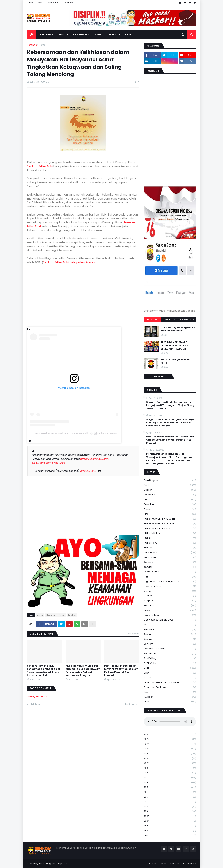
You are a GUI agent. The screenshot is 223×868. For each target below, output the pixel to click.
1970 (170, 835)
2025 (170, 739)
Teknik (170, 678)
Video (170, 702)
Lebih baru (35, 704)
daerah (170, 490)
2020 (170, 763)
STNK (170, 673)
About (40, 3)
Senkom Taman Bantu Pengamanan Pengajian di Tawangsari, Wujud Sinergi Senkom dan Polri (44, 671)
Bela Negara (170, 480)
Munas (170, 591)
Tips (170, 692)
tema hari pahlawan (170, 687)
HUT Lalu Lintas (170, 533)
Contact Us (52, 3)
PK (170, 625)
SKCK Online (170, 663)
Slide (170, 668)
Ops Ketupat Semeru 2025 (170, 620)
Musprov (170, 601)
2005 (170, 816)
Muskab (170, 596)
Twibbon (72, 615)
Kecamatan (170, 557)
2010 (170, 811)
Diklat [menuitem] (113, 35)
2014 (170, 792)
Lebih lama (131, 704)
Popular (152, 320)
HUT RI (170, 538)
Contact (175, 864)
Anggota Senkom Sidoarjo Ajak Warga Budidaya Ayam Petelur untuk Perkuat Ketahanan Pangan (83, 671)
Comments (187, 320)
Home (30, 3)
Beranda (32, 45)
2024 (170, 744)
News (62, 615)
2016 (170, 783)
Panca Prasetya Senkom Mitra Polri (176, 361)
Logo (170, 577)
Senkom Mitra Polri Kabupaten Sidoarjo (70, 262)
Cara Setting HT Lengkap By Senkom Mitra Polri (178, 329)
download (170, 504)
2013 (170, 797)
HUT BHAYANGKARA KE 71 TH (170, 524)
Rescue (170, 634)
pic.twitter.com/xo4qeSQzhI (48, 463)
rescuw (170, 639)
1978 (170, 831)
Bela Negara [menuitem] (81, 35)
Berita (42, 45)
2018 (170, 773)
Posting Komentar (37, 696)
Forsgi (170, 509)
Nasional (51, 615)
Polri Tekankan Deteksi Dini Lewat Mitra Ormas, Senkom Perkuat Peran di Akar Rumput (121, 671)
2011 (170, 807)
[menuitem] (31, 35)
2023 (170, 749)
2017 (170, 778)
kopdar (170, 567)
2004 (170, 821)
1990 (170, 826)
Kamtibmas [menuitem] (46, 35)
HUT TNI (170, 548)
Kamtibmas (170, 553)
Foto (170, 514)
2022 (170, 754)
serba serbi (170, 654)
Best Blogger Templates (54, 864)
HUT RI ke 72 (170, 543)
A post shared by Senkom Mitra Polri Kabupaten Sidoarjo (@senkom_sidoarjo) (74, 433)
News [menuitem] (98, 35)
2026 (170, 734)
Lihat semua (133, 634)
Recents (170, 320)
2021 (170, 759)
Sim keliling (170, 658)
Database (170, 495)
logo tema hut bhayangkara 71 (170, 582)
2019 (170, 768)
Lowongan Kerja (170, 586)
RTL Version (67, 3)
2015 (170, 787)
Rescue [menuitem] (63, 35)
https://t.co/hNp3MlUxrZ (95, 459)
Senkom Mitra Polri (40, 166)
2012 (170, 802)
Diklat (170, 500)
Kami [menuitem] (128, 35)
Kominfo (170, 562)
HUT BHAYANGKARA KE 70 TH (170, 519)
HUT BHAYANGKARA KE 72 (170, 529)
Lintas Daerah (170, 572)
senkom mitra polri (170, 649)
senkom (170, 644)
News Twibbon (170, 615)
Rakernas (170, 630)
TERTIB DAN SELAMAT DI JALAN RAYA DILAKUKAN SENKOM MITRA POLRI (174, 345)
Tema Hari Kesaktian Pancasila (170, 683)
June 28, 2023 (88, 471)
